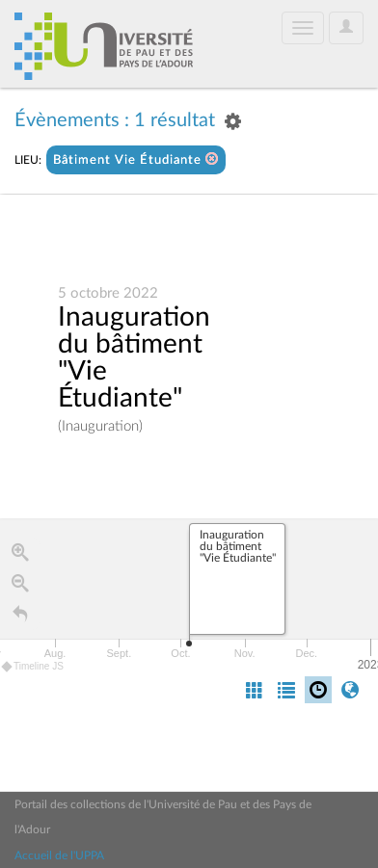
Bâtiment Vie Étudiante (136, 159)
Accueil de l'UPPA (59, 855)
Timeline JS (33, 667)
